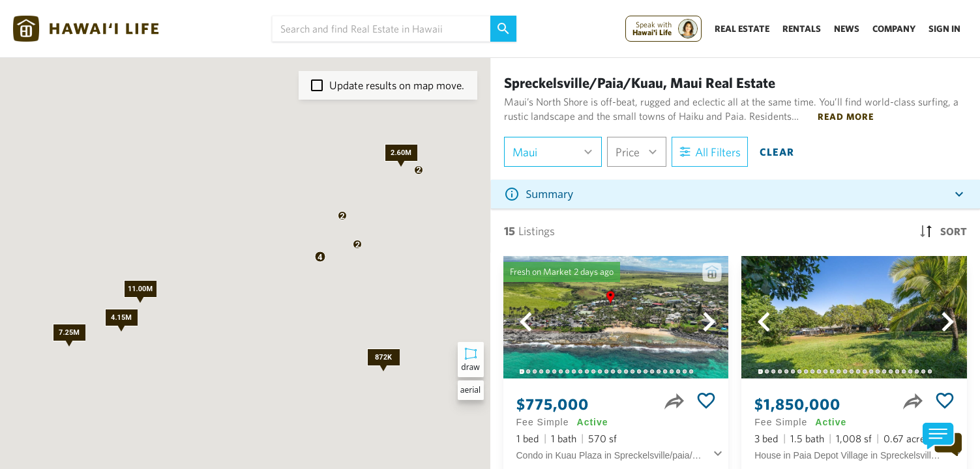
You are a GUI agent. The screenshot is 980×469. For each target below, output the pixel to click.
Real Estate (742, 29)
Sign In (944, 29)
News (847, 29)
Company (894, 29)
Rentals (802, 29)
